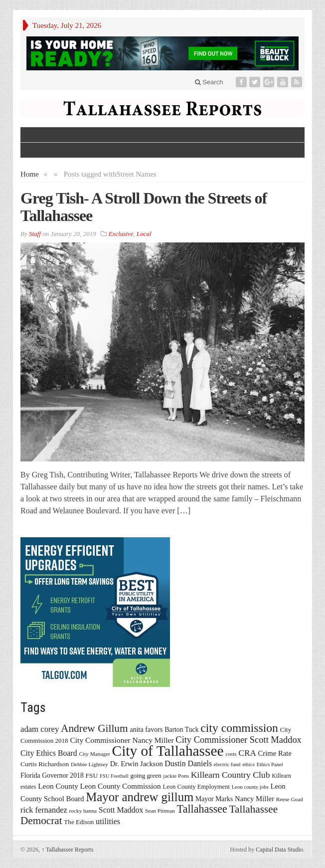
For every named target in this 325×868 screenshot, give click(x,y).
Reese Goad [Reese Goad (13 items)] (290, 799)
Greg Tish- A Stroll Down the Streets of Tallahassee (144, 207)
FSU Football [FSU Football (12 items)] (114, 776)
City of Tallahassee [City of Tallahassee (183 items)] (168, 751)
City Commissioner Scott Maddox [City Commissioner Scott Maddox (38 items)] (239, 740)
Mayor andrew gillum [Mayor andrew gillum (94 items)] (140, 797)
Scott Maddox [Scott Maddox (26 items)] (121, 810)
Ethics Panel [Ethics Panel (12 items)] (270, 764)
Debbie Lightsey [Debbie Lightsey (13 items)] (89, 764)
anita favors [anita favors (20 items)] (146, 729)
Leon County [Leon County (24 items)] (58, 786)
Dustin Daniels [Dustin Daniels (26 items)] (188, 763)
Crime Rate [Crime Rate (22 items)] (275, 753)
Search (209, 82)
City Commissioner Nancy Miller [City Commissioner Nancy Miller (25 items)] (122, 740)
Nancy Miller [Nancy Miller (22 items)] (254, 799)
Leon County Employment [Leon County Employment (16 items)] (196, 787)
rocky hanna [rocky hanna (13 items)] (83, 811)
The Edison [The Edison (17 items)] (79, 822)
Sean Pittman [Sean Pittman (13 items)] (160, 811)
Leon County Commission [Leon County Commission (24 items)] (121, 786)
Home (30, 174)
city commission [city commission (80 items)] (239, 728)
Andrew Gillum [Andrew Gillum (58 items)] (94, 728)
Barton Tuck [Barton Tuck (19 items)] (181, 730)
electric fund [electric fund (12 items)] (227, 764)
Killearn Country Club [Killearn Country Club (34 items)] (231, 775)
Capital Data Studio (279, 850)
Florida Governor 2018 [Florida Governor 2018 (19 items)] (52, 775)
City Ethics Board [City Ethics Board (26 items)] (49, 753)
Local (144, 234)
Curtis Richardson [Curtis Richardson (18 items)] (45, 764)
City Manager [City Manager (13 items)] (94, 754)
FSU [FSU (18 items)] (92, 775)
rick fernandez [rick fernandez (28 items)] (44, 810)
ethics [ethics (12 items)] (248, 764)
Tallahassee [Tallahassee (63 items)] (202, 809)
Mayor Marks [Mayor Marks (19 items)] (214, 799)
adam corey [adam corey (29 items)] (40, 729)
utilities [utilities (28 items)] (108, 821)
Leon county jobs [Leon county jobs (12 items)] (250, 787)
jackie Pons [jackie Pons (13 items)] (176, 776)
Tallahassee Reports (67, 850)
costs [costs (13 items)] (231, 754)
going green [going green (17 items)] (146, 775)
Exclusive (121, 234)
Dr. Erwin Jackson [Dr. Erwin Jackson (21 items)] (137, 764)
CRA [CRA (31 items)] (247, 753)
